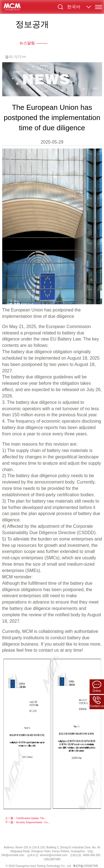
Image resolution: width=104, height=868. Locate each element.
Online (97, 686)
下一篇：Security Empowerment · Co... (27, 822)
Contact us (97, 702)
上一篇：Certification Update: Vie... (26, 818)
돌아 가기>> (16, 57)
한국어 (74, 7)
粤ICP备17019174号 (86, 866)
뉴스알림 (27, 43)
